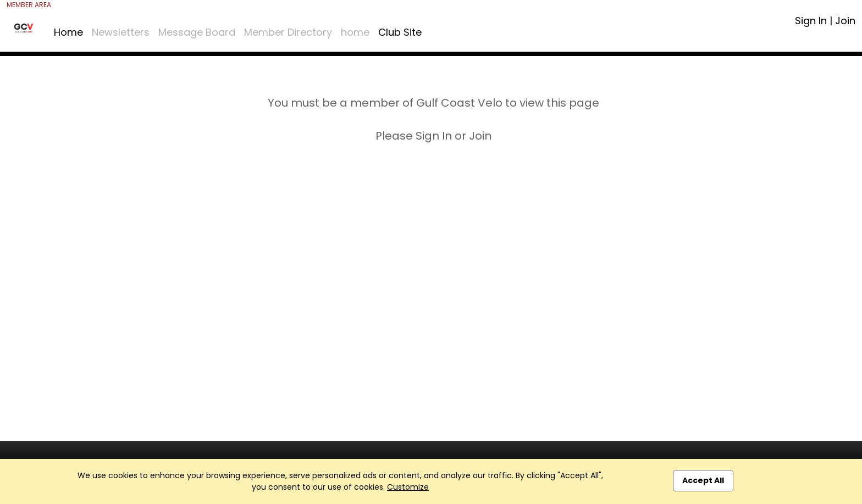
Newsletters (121, 32)
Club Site (400, 32)
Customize (408, 487)
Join (845, 21)
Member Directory (288, 32)
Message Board (197, 32)
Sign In (811, 21)
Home (68, 32)
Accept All (703, 480)
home (355, 32)
